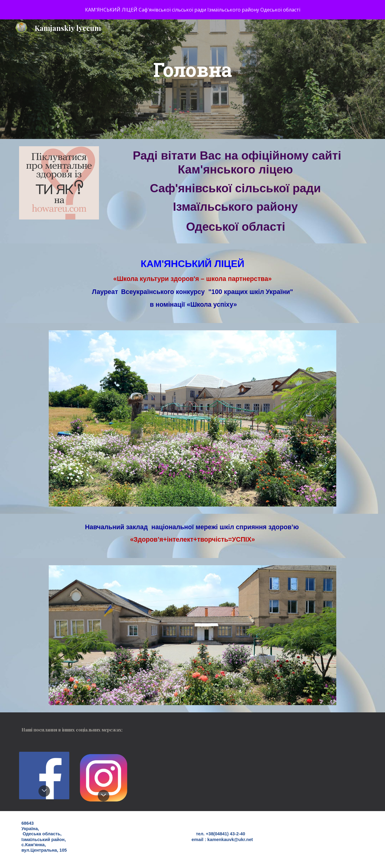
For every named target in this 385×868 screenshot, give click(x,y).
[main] (193, 79)
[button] (44, 791)
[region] (192, 10)
